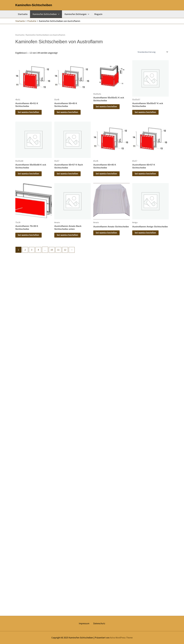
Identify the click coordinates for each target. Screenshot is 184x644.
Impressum (85, 623)
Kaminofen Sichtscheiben (45, 14)
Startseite (22, 14)
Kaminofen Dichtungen (76, 14)
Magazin (97, 14)
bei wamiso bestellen (28, 113)
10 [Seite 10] (52, 250)
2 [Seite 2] (25, 250)
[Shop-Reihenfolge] (153, 52)
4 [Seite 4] (39, 250)
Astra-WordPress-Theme (121, 638)
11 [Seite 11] (59, 250)
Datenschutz (99, 623)
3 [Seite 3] (32, 250)
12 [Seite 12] (66, 250)
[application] (57, 14)
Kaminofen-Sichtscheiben (34, 5)
